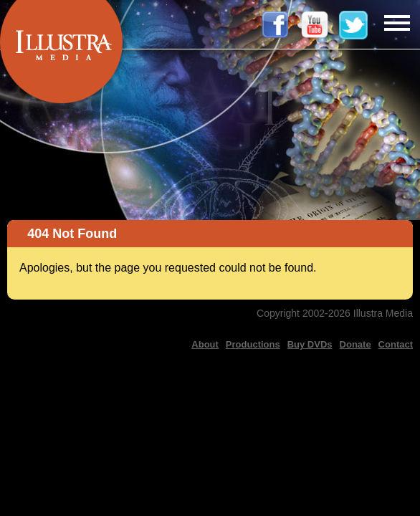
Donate (355, 344)
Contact (396, 344)
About (205, 344)
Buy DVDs (310, 344)
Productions (253, 344)
